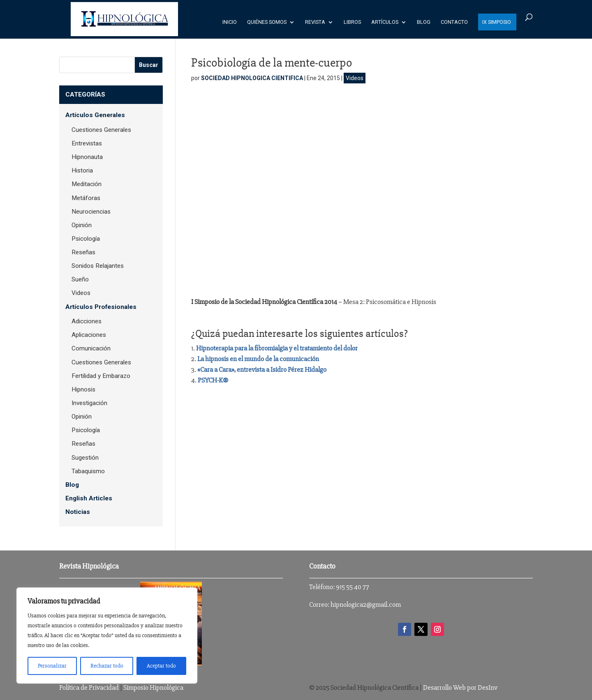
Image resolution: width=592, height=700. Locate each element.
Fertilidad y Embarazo (101, 376)
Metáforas (86, 198)
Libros (352, 22)
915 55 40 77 (353, 587)
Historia (82, 170)
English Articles (89, 498)
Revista (315, 22)
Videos (355, 78)
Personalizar (52, 666)
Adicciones (87, 321)
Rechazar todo (107, 666)
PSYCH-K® (213, 380)
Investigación (89, 403)
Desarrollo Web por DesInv (460, 687)
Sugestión (85, 458)
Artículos (385, 22)
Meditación (87, 184)
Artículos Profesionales (101, 307)
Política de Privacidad (89, 687)
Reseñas (83, 252)
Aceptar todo (161, 666)
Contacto (454, 22)
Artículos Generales (95, 115)
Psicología (86, 239)
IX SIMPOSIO (497, 22)
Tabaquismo (88, 471)
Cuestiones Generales (101, 130)
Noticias (78, 512)
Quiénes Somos (267, 22)
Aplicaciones (89, 335)
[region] (107, 636)
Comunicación (91, 348)
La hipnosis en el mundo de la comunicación (258, 359)
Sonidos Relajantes (98, 266)
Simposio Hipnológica (153, 687)
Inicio (230, 22)
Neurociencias (91, 212)
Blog (424, 22)
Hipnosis (83, 389)
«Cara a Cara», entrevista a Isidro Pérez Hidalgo (262, 370)
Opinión (82, 225)
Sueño (80, 279)
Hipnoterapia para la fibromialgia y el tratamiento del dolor (277, 348)
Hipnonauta (87, 157)
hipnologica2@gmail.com (366, 604)
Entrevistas (87, 143)
